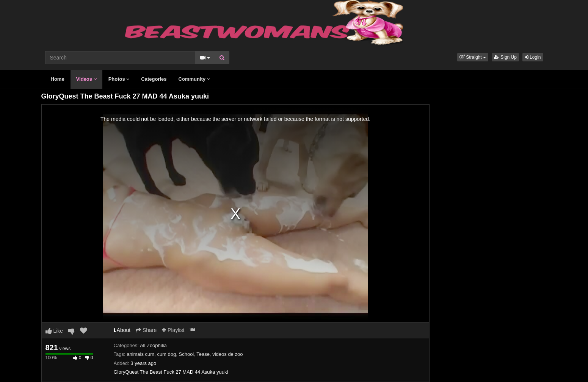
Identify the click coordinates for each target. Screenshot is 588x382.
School (187, 354)
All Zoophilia (153, 345)
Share (146, 330)
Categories (154, 79)
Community (194, 79)
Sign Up (505, 57)
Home (58, 79)
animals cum (140, 354)
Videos (86, 79)
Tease (203, 354)
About (122, 330)
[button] (473, 57)
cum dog (166, 354)
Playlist (173, 330)
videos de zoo (227, 354)
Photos (119, 79)
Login (533, 57)
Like (54, 331)
